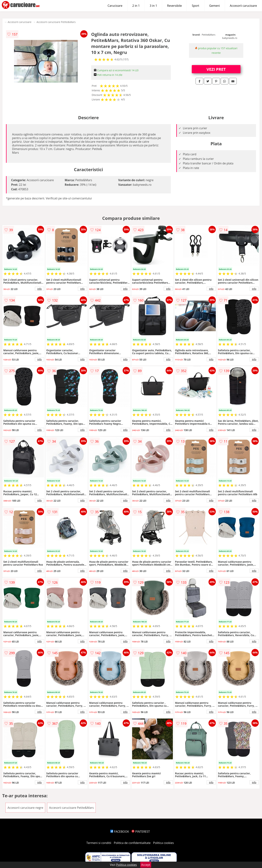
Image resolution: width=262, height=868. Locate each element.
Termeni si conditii (99, 843)
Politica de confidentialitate (132, 843)
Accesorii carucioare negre (25, 808)
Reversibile (174, 6)
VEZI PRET (216, 69)
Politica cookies (164, 843)
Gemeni (215, 6)
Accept (146, 865)
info (39, 289)
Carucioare (115, 6)
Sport (195, 6)
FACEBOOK (120, 832)
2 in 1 (136, 6)
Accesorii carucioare (243, 6)
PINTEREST (141, 832)
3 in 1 (153, 6)
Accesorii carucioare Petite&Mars (56, 22)
